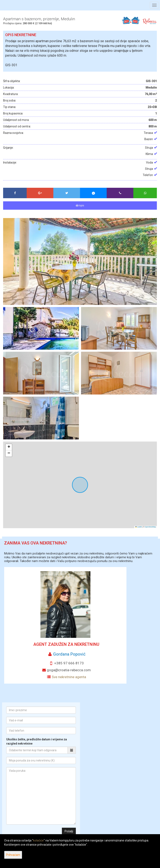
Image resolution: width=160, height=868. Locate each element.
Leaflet (139, 527)
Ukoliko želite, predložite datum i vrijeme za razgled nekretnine (37, 741)
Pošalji (69, 831)
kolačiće (38, 840)
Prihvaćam (13, 855)
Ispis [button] (80, 206)
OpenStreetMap (150, 527)
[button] (9, 447)
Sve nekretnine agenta (69, 677)
